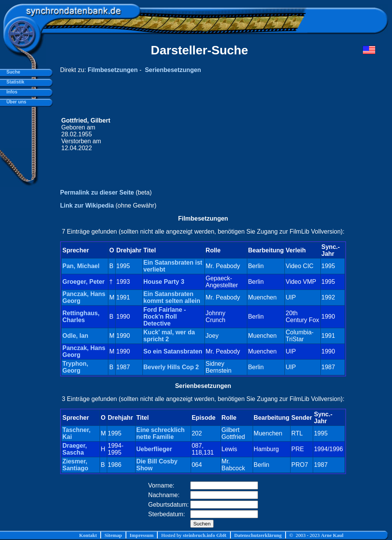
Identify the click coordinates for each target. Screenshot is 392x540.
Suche (12, 72)
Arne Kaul (332, 535)
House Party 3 (164, 282)
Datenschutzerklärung (258, 535)
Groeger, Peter (83, 282)
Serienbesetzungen (173, 70)
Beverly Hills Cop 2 (171, 367)
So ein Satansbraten (173, 351)
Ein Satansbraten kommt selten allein (172, 297)
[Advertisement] (230, 134)
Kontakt (88, 535)
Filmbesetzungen (113, 70)
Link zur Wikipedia (87, 205)
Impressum (142, 535)
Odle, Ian (75, 336)
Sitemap (113, 535)
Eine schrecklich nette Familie (160, 433)
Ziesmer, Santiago (75, 465)
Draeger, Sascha (75, 449)
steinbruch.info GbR (204, 535)
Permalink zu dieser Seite (97, 192)
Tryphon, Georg (75, 367)
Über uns (15, 102)
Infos (11, 92)
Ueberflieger (154, 449)
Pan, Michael (81, 266)
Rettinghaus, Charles (81, 317)
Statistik (14, 82)
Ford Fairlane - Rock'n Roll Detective (165, 317)
